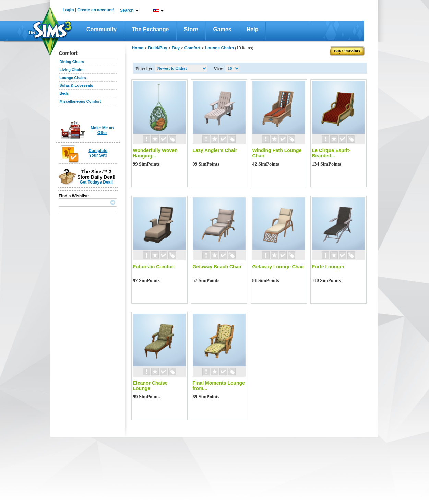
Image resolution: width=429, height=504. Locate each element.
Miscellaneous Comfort (80, 101)
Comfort (193, 48)
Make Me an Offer (102, 130)
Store (191, 29)
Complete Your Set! (98, 153)
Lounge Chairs (73, 78)
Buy (176, 48)
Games (222, 29)
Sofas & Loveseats (76, 85)
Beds (64, 93)
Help (253, 29)
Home (138, 48)
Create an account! (96, 10)
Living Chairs (72, 70)
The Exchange (150, 29)
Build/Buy (158, 48)
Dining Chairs (72, 62)
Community (102, 29)
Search (127, 10)
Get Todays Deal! (96, 182)
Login (68, 10)
